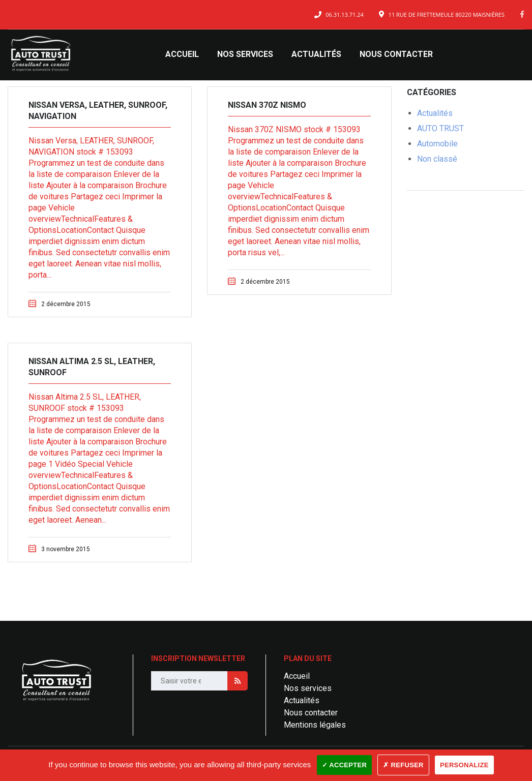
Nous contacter (396, 54)
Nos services (245, 54)
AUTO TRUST (440, 128)
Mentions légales (315, 725)
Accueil (182, 54)
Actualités (316, 54)
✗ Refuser (403, 765)
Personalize (464, 765)
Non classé (437, 159)
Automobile (437, 144)
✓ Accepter (345, 765)
